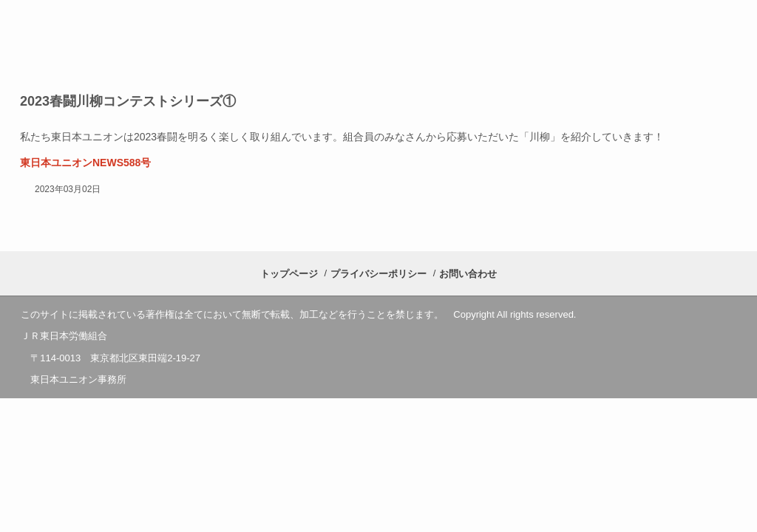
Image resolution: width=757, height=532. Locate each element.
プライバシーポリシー (378, 274)
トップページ (289, 274)
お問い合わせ (468, 274)
